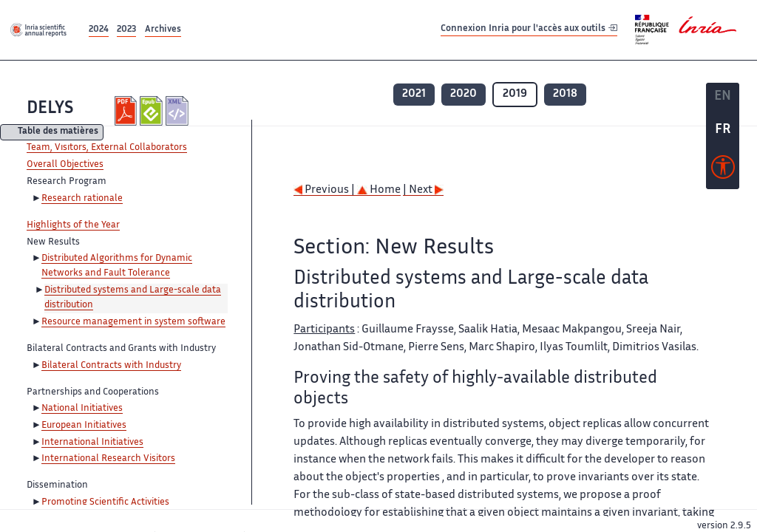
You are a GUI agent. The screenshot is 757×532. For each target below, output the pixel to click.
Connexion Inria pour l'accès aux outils (529, 29)
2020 (464, 94)
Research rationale (82, 199)
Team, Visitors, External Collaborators (107, 148)
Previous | (325, 190)
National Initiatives (82, 409)
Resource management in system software (133, 322)
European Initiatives (84, 426)
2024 (99, 30)
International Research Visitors (108, 459)
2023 (126, 30)
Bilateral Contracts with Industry (111, 366)
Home (379, 190)
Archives (163, 30)
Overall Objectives (65, 165)
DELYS (50, 109)
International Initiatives (92, 443)
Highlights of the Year (73, 225)
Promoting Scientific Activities (105, 502)
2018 (565, 94)
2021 (414, 94)
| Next (423, 190)
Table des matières (58, 133)
